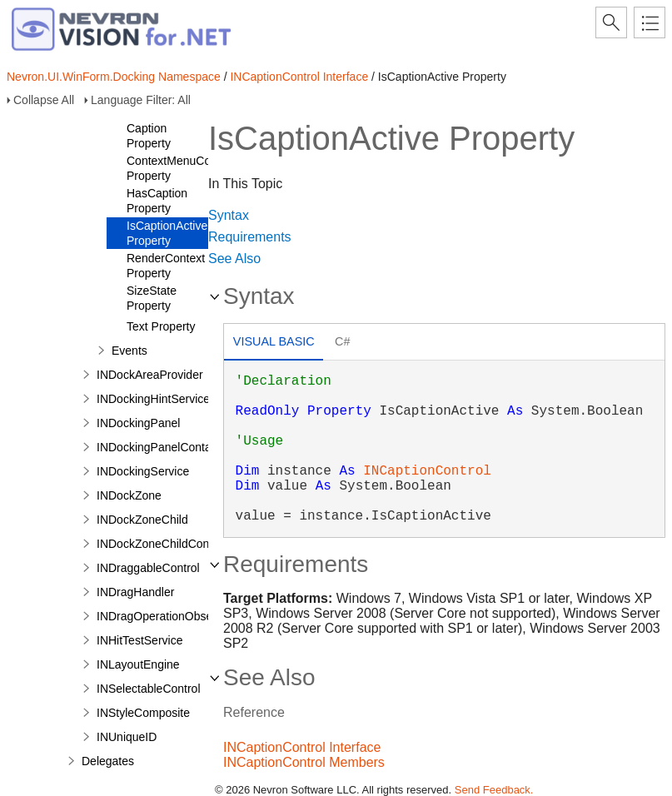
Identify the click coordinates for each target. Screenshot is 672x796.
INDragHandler (135, 592)
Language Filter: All (141, 100)
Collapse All (44, 100)
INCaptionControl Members (304, 762)
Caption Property (149, 136)
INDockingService (143, 471)
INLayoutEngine (138, 664)
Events (129, 351)
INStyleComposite (143, 713)
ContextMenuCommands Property (191, 168)
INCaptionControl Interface (299, 77)
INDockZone (129, 495)
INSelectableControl (149, 689)
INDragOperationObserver (164, 616)
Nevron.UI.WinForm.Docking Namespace (114, 77)
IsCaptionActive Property (167, 233)
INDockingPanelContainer (164, 447)
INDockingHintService (153, 399)
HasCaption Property (157, 201)
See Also (234, 259)
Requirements (250, 237)
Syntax (229, 215)
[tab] (274, 343)
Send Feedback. (494, 790)
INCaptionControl (427, 471)
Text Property (161, 326)
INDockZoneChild (142, 520)
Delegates (108, 761)
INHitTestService (139, 640)
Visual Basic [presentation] (274, 341)
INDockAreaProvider (150, 375)
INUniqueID (127, 737)
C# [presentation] (342, 341)
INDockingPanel (138, 423)
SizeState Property (152, 298)
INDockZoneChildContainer (167, 544)
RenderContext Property (166, 266)
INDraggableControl (148, 568)
